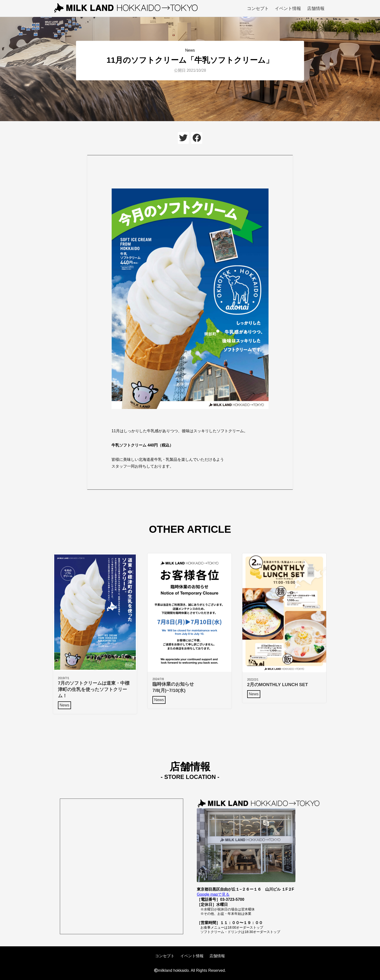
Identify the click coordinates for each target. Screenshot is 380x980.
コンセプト (258, 8)
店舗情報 (316, 8)
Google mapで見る (213, 894)
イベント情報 (288, 8)
